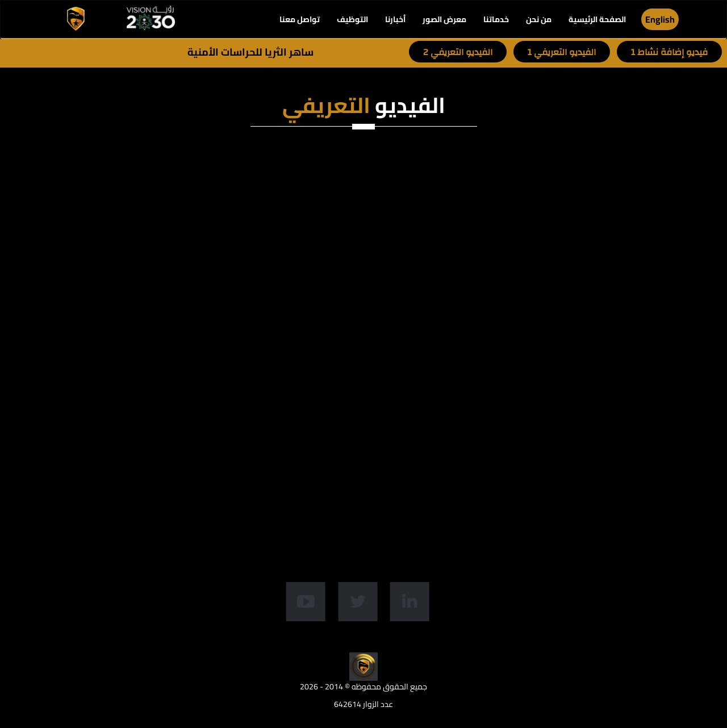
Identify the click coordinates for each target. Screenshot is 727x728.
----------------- (55, 52)
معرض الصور (444, 19)
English (660, 19)
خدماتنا (496, 19)
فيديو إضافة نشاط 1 (669, 52)
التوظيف (352, 19)
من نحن (539, 19)
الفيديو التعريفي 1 (562, 52)
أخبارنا (395, 19)
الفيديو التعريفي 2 (458, 52)
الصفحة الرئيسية (597, 19)
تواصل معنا (300, 19)
